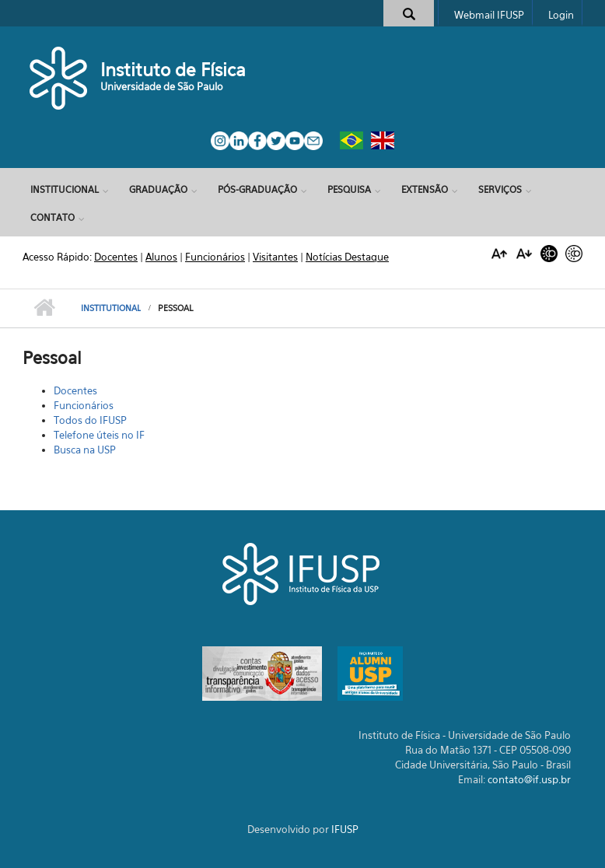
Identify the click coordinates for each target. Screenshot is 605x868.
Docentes (75, 390)
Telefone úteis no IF (99, 435)
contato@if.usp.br (529, 779)
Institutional (111, 308)
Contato (52, 217)
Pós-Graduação (257, 189)
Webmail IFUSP (489, 15)
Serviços (500, 189)
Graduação (158, 189)
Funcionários (84, 405)
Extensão (425, 189)
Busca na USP (85, 450)
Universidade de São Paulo (162, 86)
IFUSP (345, 829)
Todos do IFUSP (90, 420)
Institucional (65, 189)
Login (561, 15)
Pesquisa (349, 189)
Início (44, 308)
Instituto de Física (173, 70)
